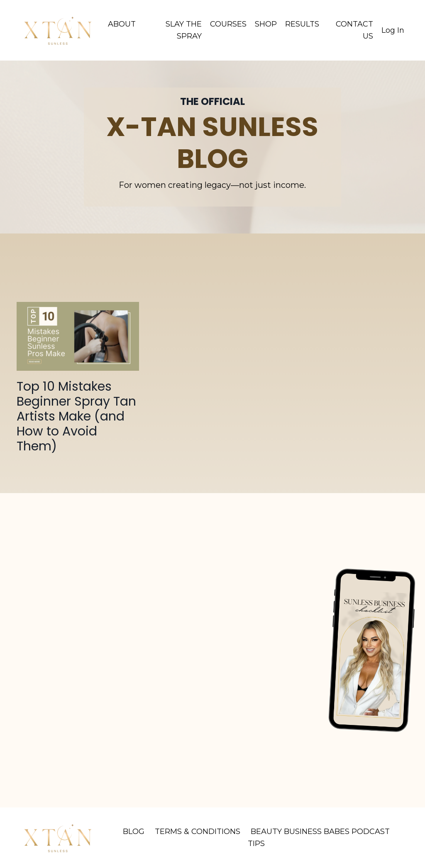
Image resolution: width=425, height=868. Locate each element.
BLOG (134, 832)
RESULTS (302, 24)
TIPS (256, 844)
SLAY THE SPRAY (184, 30)
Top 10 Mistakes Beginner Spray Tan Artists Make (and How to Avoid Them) (76, 416)
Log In (393, 30)
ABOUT (122, 24)
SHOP (266, 24)
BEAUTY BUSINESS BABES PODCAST (320, 832)
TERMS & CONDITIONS (198, 832)
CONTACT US (354, 30)
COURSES (228, 24)
